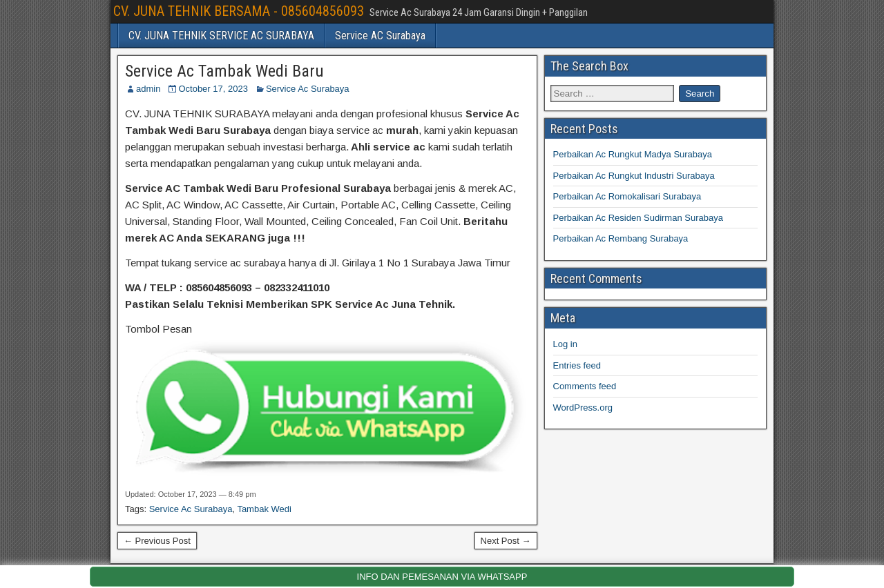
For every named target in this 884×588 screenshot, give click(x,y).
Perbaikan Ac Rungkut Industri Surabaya (634, 176)
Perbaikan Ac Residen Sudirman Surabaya (638, 218)
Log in (565, 344)
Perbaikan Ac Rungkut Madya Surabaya (633, 154)
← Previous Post (157, 541)
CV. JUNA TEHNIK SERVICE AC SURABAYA (221, 36)
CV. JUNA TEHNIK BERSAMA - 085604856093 (239, 11)
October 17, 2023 (213, 89)
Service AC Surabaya (380, 36)
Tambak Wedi (264, 509)
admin (148, 89)
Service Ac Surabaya (308, 89)
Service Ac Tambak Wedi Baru (224, 71)
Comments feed (585, 386)
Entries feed (577, 365)
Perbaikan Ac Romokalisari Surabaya (627, 196)
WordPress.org (583, 408)
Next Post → (506, 541)
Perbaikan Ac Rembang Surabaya (621, 238)
